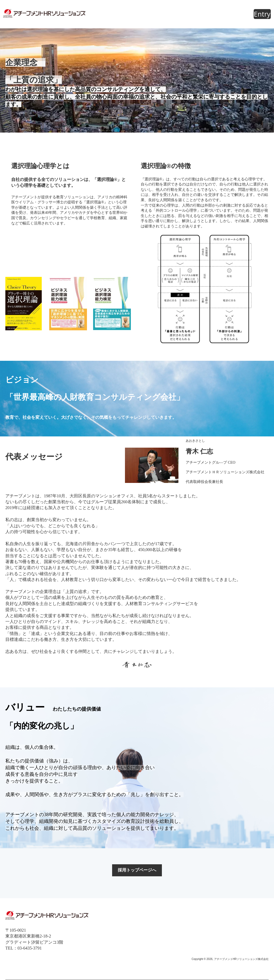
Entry (262, 14)
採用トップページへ (137, 870)
